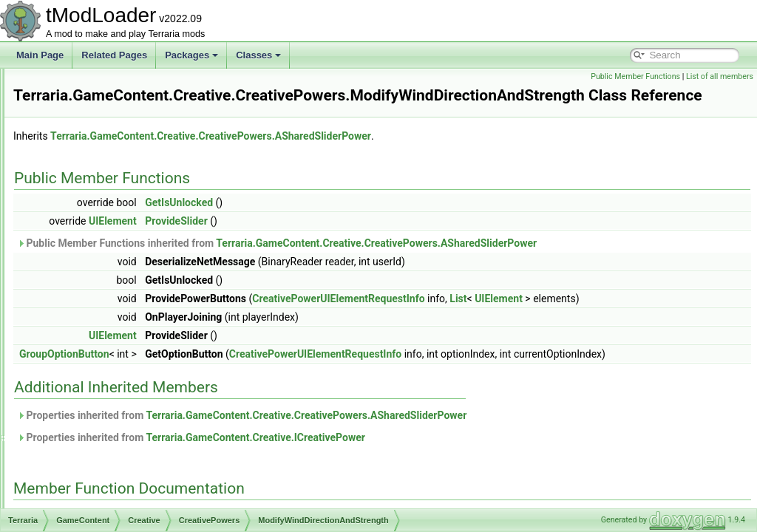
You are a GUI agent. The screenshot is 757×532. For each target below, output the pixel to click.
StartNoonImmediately (140, 377)
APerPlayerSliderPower (142, 84)
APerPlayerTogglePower (144, 100)
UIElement (298, 242)
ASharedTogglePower (139, 149)
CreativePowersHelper (129, 426)
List (643, 319)
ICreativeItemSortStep (128, 491)
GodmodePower (128, 247)
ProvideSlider (361, 242)
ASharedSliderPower (137, 133)
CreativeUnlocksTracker (132, 474)
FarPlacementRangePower (149, 182)
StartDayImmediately (137, 328)
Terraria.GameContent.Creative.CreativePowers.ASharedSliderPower (396, 157)
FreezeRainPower (132, 198)
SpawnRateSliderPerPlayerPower (162, 312)
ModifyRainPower (131, 263)
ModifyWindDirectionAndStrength (162, 296)
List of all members (720, 76)
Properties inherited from (427, 468)
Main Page (40, 55)
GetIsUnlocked (364, 223)
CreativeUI (105, 458)
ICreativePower (115, 507)
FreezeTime (120, 214)
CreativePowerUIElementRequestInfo (158, 442)
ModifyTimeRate (128, 279)
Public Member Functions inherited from (462, 264)
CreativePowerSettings (129, 409)
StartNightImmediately (140, 361)
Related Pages (114, 55)
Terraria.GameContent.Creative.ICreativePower (440, 491)
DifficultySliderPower (137, 166)
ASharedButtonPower (139, 117)
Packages (191, 55)
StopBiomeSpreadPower (145, 393)
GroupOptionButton (249, 391)
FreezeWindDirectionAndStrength (162, 231)
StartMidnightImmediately (146, 344)
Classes (258, 55)
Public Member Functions (635, 76)
